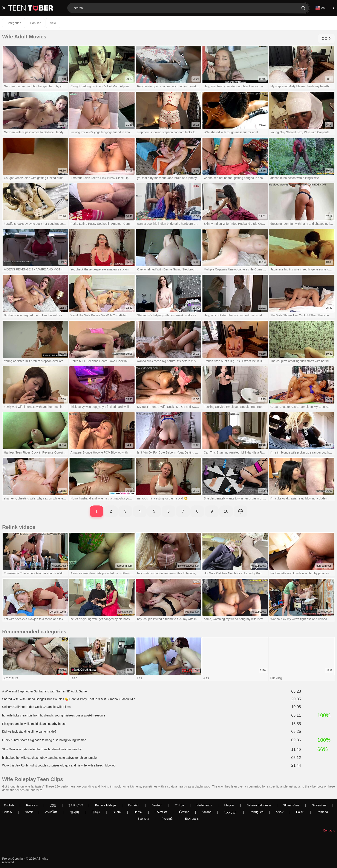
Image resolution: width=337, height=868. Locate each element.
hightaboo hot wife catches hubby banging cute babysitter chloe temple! (50, 758)
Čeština (184, 812)
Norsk (29, 812)
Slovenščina (291, 805)
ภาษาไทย (51, 812)
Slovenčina (319, 805)
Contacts (329, 830)
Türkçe (180, 805)
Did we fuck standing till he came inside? (29, 732)
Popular (35, 23)
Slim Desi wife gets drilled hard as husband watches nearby (42, 750)
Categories (14, 23)
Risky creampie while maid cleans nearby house (34, 724)
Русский (167, 819)
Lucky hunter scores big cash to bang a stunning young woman (44, 741)
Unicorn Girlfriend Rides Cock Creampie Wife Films (36, 707)
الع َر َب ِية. (231, 812)
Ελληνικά (161, 812)
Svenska (143, 819)
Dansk (138, 812)
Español (134, 805)
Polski (300, 812)
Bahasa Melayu (105, 805)
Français (32, 805)
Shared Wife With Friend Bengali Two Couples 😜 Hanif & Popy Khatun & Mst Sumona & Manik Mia (69, 700)
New (53, 23)
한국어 (75, 812)
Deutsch (157, 805)
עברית (280, 812)
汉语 (53, 805)
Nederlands (204, 805)
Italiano (206, 812)
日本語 (96, 812)
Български (192, 819)
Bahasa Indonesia (259, 805)
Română (322, 812)
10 (226, 511)
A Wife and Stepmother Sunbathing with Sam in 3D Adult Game (44, 692)
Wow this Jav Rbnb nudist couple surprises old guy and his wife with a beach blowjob (59, 766)
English (9, 805)
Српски (8, 812)
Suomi (117, 812)
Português (257, 812)
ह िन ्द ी (76, 805)
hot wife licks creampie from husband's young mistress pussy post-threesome (54, 716)
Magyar (229, 805)
